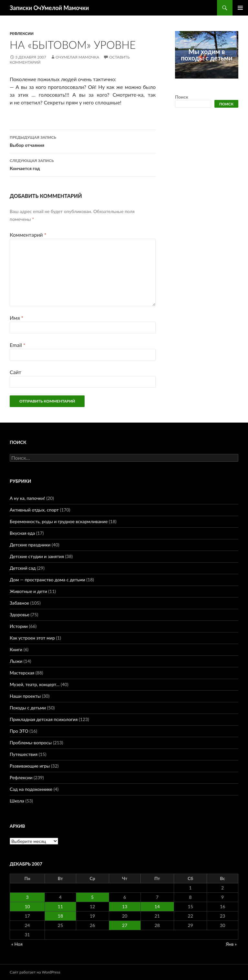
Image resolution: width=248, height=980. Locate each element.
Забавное (19, 603)
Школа (17, 801)
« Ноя (17, 944)
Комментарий (28, 235)
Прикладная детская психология (44, 719)
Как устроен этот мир (32, 638)
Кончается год (83, 164)
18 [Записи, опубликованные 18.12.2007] (60, 916)
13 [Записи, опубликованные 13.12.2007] (125, 906)
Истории (19, 626)
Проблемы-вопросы (31, 743)
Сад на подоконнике (31, 789)
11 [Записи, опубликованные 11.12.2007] (60, 906)
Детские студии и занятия (37, 556)
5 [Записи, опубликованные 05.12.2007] (92, 897)
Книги (16, 649)
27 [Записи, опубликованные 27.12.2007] (125, 925)
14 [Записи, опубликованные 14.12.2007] (157, 906)
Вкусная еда (22, 533)
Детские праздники (30, 545)
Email (18, 345)
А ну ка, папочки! (27, 498)
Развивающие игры (30, 766)
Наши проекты (25, 696)
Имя (16, 318)
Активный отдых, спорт (34, 510)
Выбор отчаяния (83, 141)
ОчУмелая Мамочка (77, 57)
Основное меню (240, 8)
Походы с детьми (28, 708)
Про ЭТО (19, 731)
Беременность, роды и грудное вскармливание (59, 521)
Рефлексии (22, 33)
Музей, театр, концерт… (35, 684)
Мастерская (22, 673)
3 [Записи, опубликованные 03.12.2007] (27, 897)
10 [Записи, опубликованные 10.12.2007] (27, 906)
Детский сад (23, 568)
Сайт (15, 372)
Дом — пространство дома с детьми (47, 580)
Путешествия (24, 754)
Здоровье (20, 614)
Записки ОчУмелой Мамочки (49, 8)
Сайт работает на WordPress (35, 972)
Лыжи (16, 661)
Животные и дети (28, 591)
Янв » (231, 944)
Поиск (182, 97)
